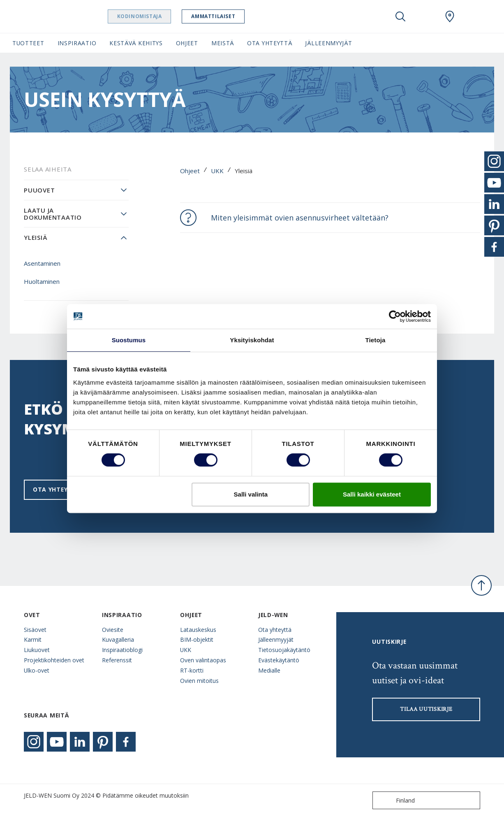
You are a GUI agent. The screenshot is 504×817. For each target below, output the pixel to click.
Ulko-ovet (37, 670)
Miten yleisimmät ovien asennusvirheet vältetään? (300, 218)
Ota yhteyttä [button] (269, 43)
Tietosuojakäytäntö (284, 650)
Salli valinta (251, 494)
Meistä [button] (223, 43)
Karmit (33, 639)
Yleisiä (35, 237)
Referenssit (117, 660)
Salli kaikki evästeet (372, 494)
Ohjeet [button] (187, 43)
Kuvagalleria (118, 639)
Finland (395, 800)
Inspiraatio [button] (77, 43)
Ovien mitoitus (199, 681)
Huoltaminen (42, 281)
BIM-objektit (197, 639)
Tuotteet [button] (28, 43)
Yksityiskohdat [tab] (252, 340)
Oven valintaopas (203, 660)
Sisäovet (35, 630)
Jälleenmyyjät (276, 639)
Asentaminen (42, 263)
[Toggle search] (400, 16)
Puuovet (39, 190)
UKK (217, 171)
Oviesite (113, 630)
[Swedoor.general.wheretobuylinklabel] (450, 16)
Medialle (269, 670)
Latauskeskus (198, 630)
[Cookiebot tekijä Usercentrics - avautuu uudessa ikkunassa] (395, 316)
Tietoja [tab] (376, 340)
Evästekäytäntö (279, 660)
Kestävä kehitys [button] (136, 43)
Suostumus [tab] (129, 340)
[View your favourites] (425, 16)
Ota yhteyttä (57, 489)
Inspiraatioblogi (122, 650)
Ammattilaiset (229, 16)
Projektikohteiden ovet (54, 660)
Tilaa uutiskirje (426, 709)
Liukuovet (37, 650)
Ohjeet (190, 171)
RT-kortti (192, 670)
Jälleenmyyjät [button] (328, 43)
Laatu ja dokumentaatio (53, 214)
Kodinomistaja (155, 16)
